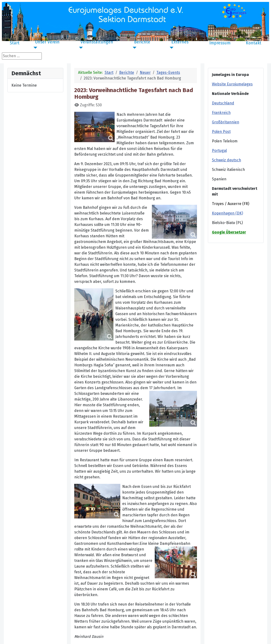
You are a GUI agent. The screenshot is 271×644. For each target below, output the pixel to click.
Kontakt (254, 43)
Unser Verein (47, 42)
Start (15, 43)
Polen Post (221, 132)
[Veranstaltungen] (80, 48)
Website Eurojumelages (232, 84)
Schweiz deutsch (227, 160)
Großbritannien (226, 122)
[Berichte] (133, 48)
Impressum (220, 43)
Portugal (219, 151)
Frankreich (221, 113)
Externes (180, 42)
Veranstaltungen (97, 42)
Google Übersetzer (229, 232)
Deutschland (223, 103)
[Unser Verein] (34, 48)
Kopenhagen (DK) (227, 213)
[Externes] (171, 48)
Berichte (142, 42)
